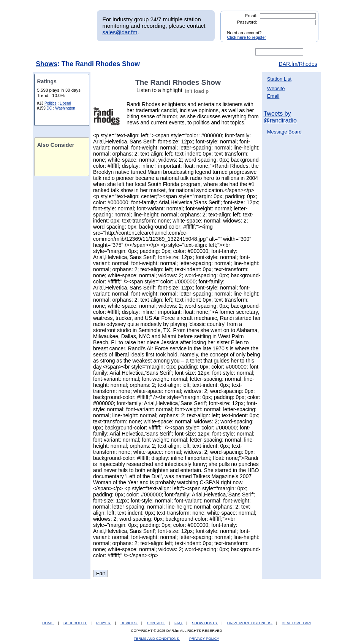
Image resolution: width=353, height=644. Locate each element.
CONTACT (156, 623)
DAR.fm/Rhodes (298, 64)
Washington (65, 108)
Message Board (284, 132)
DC (49, 108)
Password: (247, 22)
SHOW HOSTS (205, 623)
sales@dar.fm (120, 32)
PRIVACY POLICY (204, 638)
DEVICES (129, 623)
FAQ (179, 623)
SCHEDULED (75, 623)
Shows (47, 64)
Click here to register (247, 37)
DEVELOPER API (296, 623)
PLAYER (104, 623)
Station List (279, 79)
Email (273, 96)
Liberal (65, 103)
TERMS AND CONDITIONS (157, 638)
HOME (48, 623)
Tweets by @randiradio (280, 117)
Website (276, 88)
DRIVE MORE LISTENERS (250, 623)
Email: (251, 16)
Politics (51, 103)
